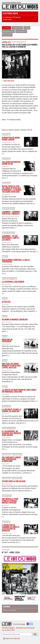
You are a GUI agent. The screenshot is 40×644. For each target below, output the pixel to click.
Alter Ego (6, 302)
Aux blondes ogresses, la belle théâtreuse (16, 261)
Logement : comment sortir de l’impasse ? (11, 213)
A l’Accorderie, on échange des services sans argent (11, 433)
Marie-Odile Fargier (9, 81)
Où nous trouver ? (21, 31)
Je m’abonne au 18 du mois (12, 17)
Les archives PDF (17, 28)
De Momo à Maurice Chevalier (15, 319)
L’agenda (27, 28)
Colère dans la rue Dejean (14, 481)
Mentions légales (8, 628)
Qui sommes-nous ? (8, 31)
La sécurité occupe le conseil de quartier (12, 410)
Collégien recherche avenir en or (11, 163)
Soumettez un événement (25, 628)
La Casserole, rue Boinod (13, 282)
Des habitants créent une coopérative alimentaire (11, 459)
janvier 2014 (6, 42)
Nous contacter (7, 35)
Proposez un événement (10, 610)
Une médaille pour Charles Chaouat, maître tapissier (10, 501)
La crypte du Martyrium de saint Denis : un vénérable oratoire (19, 391)
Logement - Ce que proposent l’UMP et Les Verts (11, 238)
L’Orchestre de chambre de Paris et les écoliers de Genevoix (11, 528)
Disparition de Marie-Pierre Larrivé (11, 139)
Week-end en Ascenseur (7, 341)
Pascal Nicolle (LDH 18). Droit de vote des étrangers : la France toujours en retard (12, 189)
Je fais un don (7, 20)
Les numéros (6, 28)
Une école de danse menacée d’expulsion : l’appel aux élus (12, 366)
